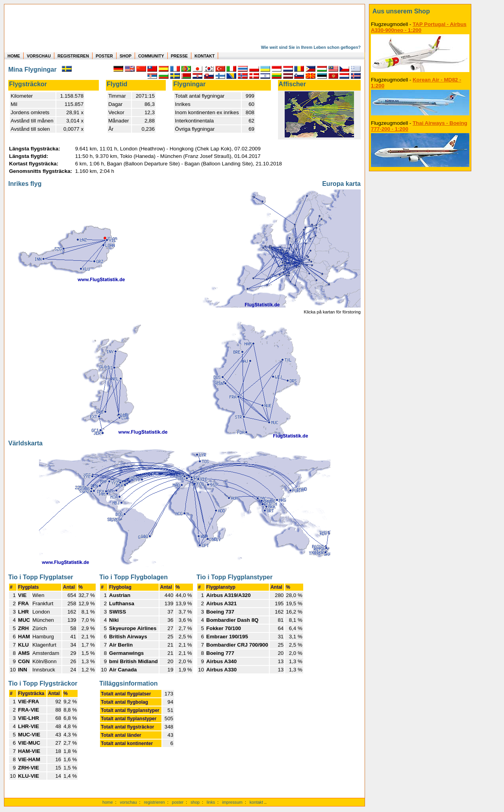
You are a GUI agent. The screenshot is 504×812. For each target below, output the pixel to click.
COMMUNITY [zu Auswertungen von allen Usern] (151, 56)
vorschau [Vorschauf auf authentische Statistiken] (128, 802)
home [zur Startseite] (108, 802)
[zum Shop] (420, 11)
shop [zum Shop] (195, 802)
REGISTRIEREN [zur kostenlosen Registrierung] (73, 56)
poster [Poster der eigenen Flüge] (178, 802)
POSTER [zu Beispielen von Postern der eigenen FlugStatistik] (104, 56)
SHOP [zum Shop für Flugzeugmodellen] (126, 56)
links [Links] (211, 802)
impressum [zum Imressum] (232, 802)
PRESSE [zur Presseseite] (179, 56)
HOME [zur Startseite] (14, 56)
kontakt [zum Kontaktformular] (256, 802)
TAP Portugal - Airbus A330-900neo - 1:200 (419, 27)
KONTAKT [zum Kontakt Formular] (205, 56)
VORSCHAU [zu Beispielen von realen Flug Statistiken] (39, 56)
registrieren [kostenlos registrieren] (154, 802)
